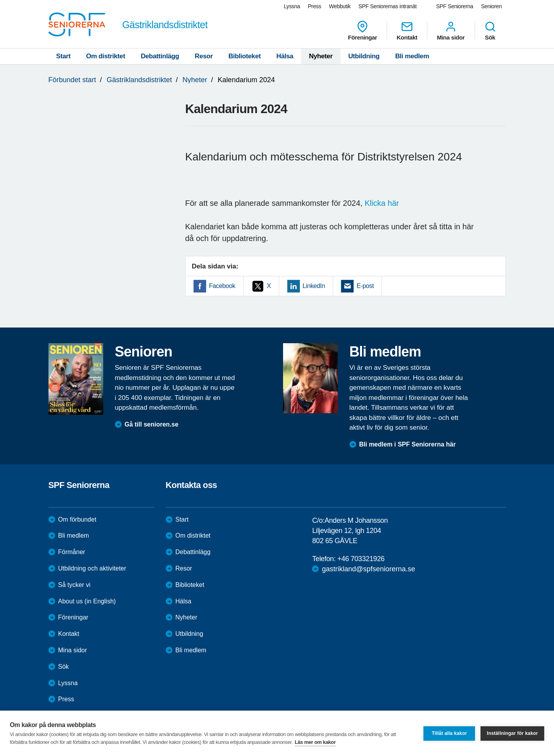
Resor (204, 56)
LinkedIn (314, 286)
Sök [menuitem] (490, 31)
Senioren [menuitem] (491, 6)
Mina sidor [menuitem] (451, 31)
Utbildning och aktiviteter (92, 568)
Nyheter (321, 56)
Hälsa (285, 56)
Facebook (222, 286)
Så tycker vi (74, 585)
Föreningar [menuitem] (362, 31)
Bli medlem (412, 56)
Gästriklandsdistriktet (139, 80)
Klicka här (382, 203)
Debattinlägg (160, 56)
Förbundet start (72, 80)
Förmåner (72, 552)
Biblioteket (245, 56)
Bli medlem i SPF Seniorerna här (408, 444)
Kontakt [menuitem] (407, 31)
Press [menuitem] (314, 6)
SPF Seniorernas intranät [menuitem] (388, 6)
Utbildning (364, 56)
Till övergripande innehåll (0, 0)
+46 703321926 (361, 559)
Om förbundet (77, 519)
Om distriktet (106, 56)
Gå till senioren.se (152, 424)
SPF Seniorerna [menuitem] (455, 6)
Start (64, 56)
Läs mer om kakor (315, 742)
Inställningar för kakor (512, 733)
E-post (365, 286)
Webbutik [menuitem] (340, 6)
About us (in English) (87, 601)
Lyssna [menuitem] (292, 6)
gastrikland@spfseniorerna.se (368, 569)
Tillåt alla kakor (449, 733)
